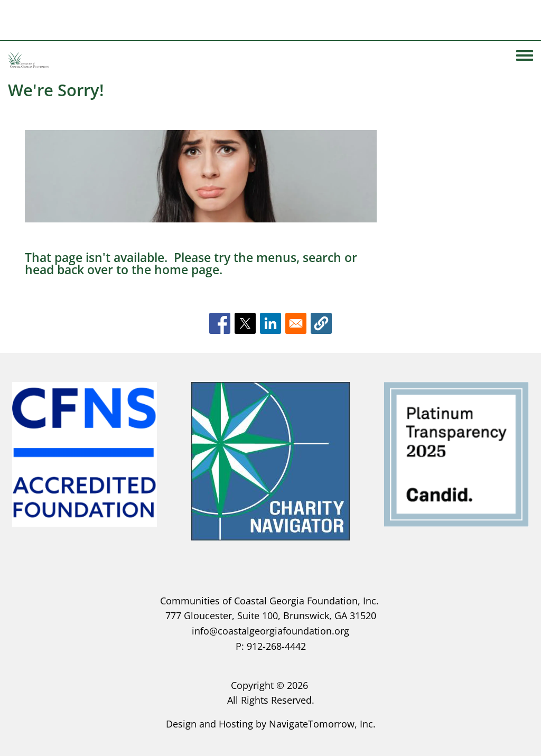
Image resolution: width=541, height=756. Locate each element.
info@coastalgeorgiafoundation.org (270, 631)
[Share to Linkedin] (270, 323)
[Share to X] (245, 323)
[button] (321, 323)
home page (187, 269)
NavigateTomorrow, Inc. (322, 724)
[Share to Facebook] (220, 323)
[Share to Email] (296, 323)
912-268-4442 (276, 646)
